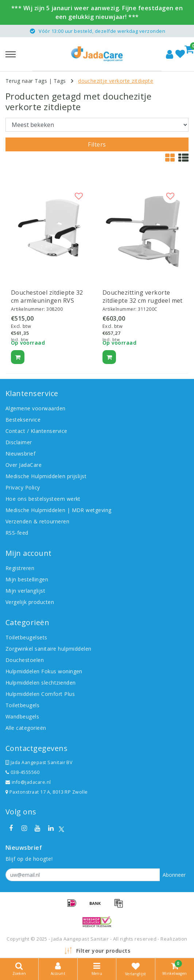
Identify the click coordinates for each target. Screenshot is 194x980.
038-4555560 (22, 772)
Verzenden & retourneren (37, 521)
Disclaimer (19, 442)
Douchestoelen (25, 660)
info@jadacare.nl (28, 782)
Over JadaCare (24, 465)
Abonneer (174, 875)
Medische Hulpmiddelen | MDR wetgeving (59, 510)
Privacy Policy (23, 487)
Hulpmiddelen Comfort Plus (40, 694)
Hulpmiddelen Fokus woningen (44, 671)
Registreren (20, 568)
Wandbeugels (22, 716)
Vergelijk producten (30, 602)
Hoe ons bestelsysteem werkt (43, 499)
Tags (60, 81)
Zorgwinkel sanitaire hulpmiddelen (48, 649)
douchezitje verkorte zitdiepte (116, 81)
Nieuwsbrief (20, 454)
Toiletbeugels (22, 705)
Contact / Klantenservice (36, 431)
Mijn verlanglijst (25, 591)
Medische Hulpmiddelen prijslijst (46, 476)
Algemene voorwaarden (36, 408)
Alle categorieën (26, 728)
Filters (97, 144)
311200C (148, 309)
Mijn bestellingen (27, 579)
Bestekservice (23, 420)
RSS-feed (17, 533)
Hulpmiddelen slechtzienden (40, 683)
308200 (55, 309)
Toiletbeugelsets (26, 637)
